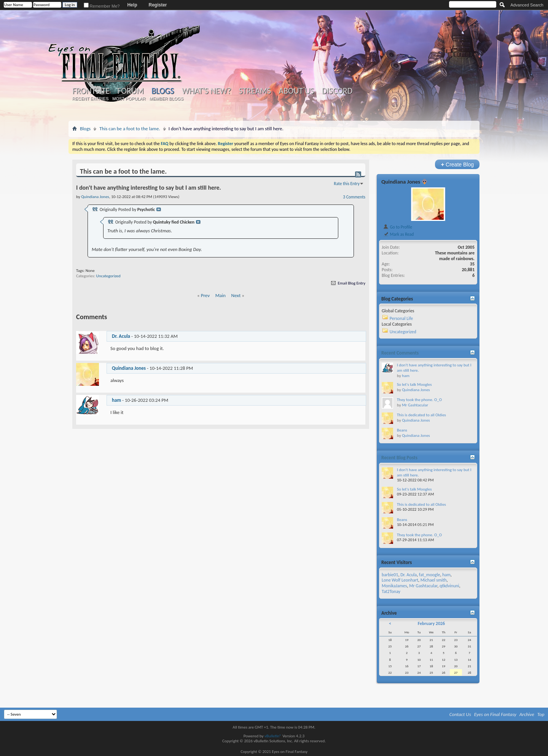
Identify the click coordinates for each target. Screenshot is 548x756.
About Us (296, 91)
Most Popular (129, 99)
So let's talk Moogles (414, 384)
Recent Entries (91, 99)
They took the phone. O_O (419, 400)
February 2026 (431, 623)
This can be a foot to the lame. (130, 129)
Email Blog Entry (348, 283)
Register (158, 5)
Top (541, 714)
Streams (255, 91)
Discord (337, 91)
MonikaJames (394, 586)
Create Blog (457, 164)
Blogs (163, 91)
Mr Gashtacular (415, 405)
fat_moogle (430, 575)
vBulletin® (273, 736)
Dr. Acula (121, 336)
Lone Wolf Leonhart (400, 580)
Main (221, 295)
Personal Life (401, 318)
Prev (205, 295)
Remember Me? (102, 6)
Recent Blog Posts (399, 458)
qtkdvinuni (449, 586)
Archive (527, 714)
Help (132, 5)
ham (116, 400)
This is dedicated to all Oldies (421, 415)
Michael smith (434, 580)
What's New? (207, 91)
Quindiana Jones (129, 368)
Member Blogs (166, 99)
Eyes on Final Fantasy (495, 714)
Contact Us (460, 714)
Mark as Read (398, 234)
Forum (130, 91)
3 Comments (354, 197)
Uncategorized (108, 276)
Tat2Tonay (391, 591)
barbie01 (390, 575)
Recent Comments (400, 353)
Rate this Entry (347, 184)
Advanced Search (527, 5)
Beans (402, 430)
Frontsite (91, 91)
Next (236, 295)
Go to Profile (397, 227)
